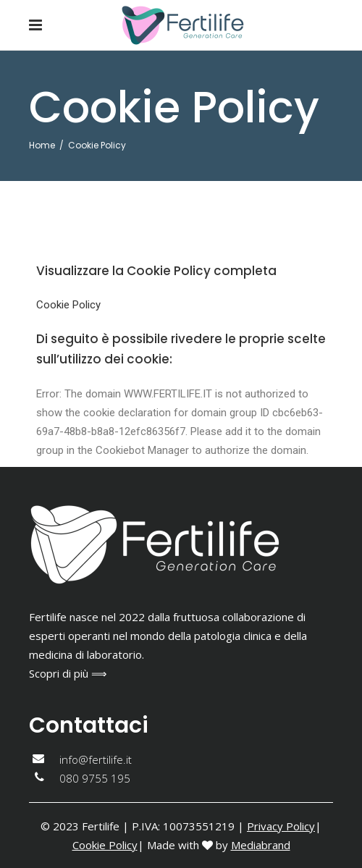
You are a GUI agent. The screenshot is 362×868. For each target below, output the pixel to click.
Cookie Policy (68, 305)
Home (42, 145)
